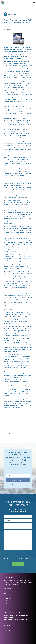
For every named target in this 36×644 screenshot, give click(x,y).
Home (5, 591)
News (5, 603)
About (5, 594)
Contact (6, 608)
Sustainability (7, 598)
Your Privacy (15, 641)
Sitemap (22, 641)
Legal (5, 606)
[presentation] (16, 470)
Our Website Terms (25, 639)
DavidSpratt (12, 14)
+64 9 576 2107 (7, 626)
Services (6, 596)
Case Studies (7, 601)
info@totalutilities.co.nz (10, 624)
